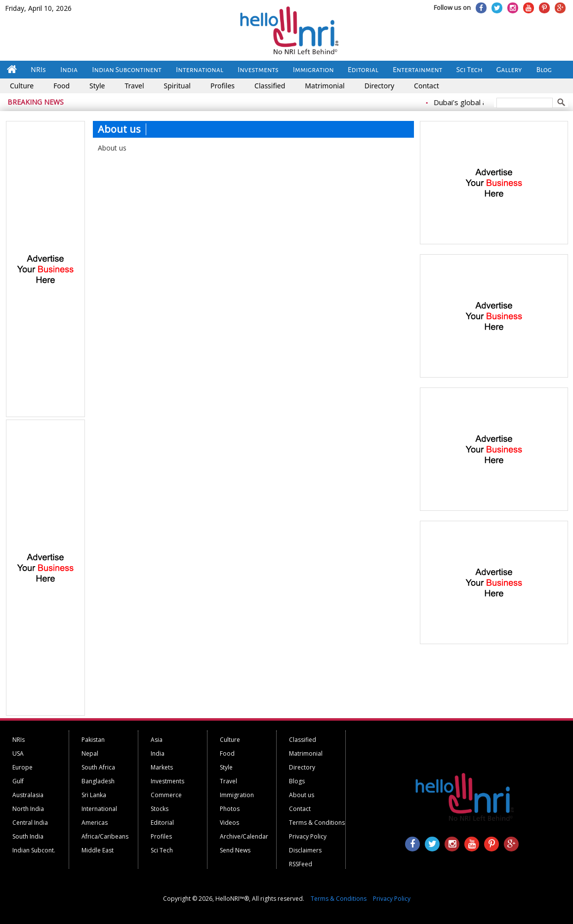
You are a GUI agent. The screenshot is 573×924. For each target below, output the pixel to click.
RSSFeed (301, 864)
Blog (544, 70)
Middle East (98, 850)
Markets (162, 767)
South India (28, 836)
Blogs (297, 781)
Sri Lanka (94, 795)
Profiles (223, 86)
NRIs (38, 70)
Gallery (509, 70)
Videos (229, 823)
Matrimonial (325, 86)
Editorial (363, 70)
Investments (258, 70)
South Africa (98, 767)
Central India (30, 823)
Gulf (18, 781)
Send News (235, 850)
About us (302, 795)
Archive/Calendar (244, 836)
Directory (379, 86)
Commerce (166, 795)
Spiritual (177, 86)
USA (18, 753)
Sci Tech (470, 70)
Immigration (313, 70)
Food (61, 86)
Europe (22, 767)
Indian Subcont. (34, 850)
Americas (95, 823)
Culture (22, 86)
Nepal (90, 753)
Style (97, 86)
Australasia (28, 795)
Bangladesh (98, 781)
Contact (427, 86)
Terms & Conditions (317, 823)
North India (28, 809)
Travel (134, 86)
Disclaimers (305, 850)
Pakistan (93, 740)
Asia (157, 740)
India (69, 70)
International (200, 70)
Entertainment (418, 70)
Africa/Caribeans (105, 836)
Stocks (160, 809)
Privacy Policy (308, 836)
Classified (270, 86)
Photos (230, 809)
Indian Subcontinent (127, 70)
